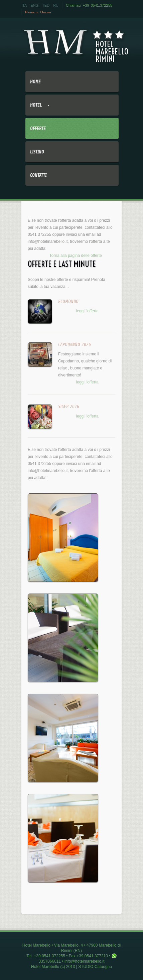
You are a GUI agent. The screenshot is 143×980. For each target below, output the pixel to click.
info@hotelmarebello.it (48, 241)
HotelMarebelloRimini (74, 42)
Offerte (38, 128)
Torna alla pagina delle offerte (76, 256)
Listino (37, 152)
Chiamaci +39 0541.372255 (89, 5)
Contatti (38, 175)
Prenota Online (38, 12)
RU (56, 5)
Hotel (37, 109)
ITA (24, 5)
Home (35, 82)
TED (46, 5)
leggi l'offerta (87, 311)
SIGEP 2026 (69, 407)
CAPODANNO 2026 (75, 345)
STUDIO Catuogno (95, 967)
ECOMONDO (68, 301)
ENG (34, 5)
